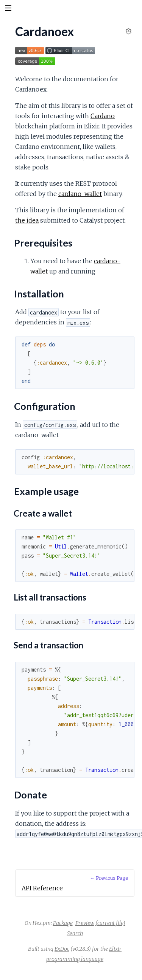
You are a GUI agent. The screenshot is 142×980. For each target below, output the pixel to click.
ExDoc (62, 949)
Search (75, 933)
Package (63, 923)
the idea (27, 220)
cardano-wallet (80, 194)
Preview (85, 923)
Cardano (103, 116)
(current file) (110, 923)
